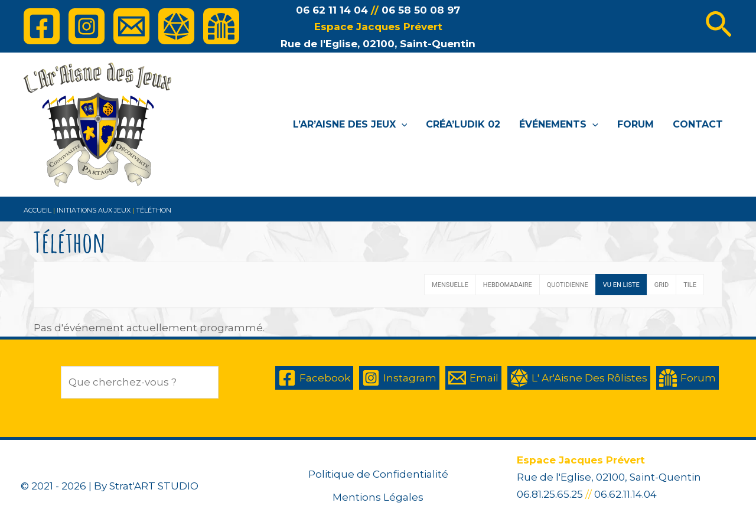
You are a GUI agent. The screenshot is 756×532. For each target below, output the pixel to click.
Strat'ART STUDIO (154, 486)
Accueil (38, 210)
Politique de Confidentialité (378, 474)
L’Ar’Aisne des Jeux (350, 125)
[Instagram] (87, 26)
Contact (698, 124)
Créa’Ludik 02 (463, 124)
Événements (559, 125)
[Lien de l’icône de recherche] (718, 27)
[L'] (176, 26)
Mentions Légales (378, 497)
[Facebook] (42, 26)
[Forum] (221, 26)
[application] (402, 125)
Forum (636, 124)
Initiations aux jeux (94, 210)
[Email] (131, 26)
